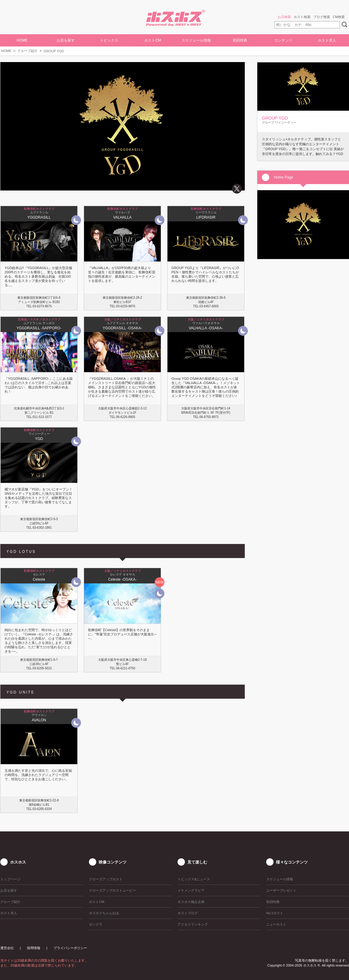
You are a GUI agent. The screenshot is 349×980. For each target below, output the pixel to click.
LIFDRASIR (206, 217)
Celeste (39, 579)
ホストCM (153, 40)
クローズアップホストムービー (112, 890)
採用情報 (34, 948)
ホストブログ (188, 913)
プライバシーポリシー (70, 948)
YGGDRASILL (39, 217)
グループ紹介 (28, 51)
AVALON (39, 720)
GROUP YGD (54, 51)
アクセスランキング (193, 924)
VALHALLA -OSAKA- (206, 328)
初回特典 (240, 40)
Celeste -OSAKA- (122, 579)
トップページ (10, 879)
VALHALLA (123, 217)
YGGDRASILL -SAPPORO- (39, 328)
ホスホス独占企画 (191, 902)
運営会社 (7, 948)
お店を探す (66, 40)
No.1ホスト (275, 913)
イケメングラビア (191, 890)
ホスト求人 (327, 40)
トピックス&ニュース (194, 879)
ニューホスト (276, 924)
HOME (22, 40)
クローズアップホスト (106, 879)
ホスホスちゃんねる (104, 913)
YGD (39, 439)
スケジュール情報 (196, 40)
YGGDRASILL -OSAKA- (122, 328)
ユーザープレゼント (281, 890)
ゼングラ (96, 924)
